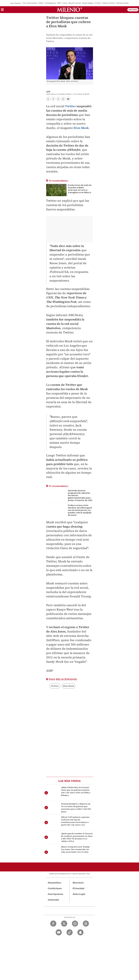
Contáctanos (55, 888)
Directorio (78, 883)
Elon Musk (81, 128)
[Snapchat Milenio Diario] (80, 932)
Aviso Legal (79, 894)
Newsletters (55, 883)
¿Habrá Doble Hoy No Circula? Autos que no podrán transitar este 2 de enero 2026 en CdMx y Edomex (76, 791)
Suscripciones (56, 894)
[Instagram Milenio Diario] (75, 924)
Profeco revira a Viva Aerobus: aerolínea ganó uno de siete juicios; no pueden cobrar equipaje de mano (80, 510)
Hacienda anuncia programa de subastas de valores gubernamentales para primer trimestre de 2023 (80, 495)
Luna (65, 3)
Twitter (70, 106)
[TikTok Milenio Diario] (70, 932)
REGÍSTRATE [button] (133, 10)
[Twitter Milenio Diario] (64, 924)
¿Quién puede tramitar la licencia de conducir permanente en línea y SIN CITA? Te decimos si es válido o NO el (77, 837)
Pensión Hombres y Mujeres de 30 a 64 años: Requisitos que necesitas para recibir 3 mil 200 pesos (76, 808)
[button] (2, 11)
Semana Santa (122, 3)
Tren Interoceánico (30, 3)
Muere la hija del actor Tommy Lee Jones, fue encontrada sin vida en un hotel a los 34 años (75, 849)
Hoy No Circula (75, 3)
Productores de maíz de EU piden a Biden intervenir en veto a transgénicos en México (80, 189)
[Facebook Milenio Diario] (53, 924)
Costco (98, 3)
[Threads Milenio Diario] (86, 924)
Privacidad (79, 888)
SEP (59, 3)
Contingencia (50, 3)
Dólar (41, 3)
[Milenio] (69, 10)
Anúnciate (54, 900)
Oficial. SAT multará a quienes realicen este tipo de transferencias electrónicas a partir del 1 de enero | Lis (75, 821)
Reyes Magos (88, 3)
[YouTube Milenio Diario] (59, 932)
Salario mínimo (109, 3)
